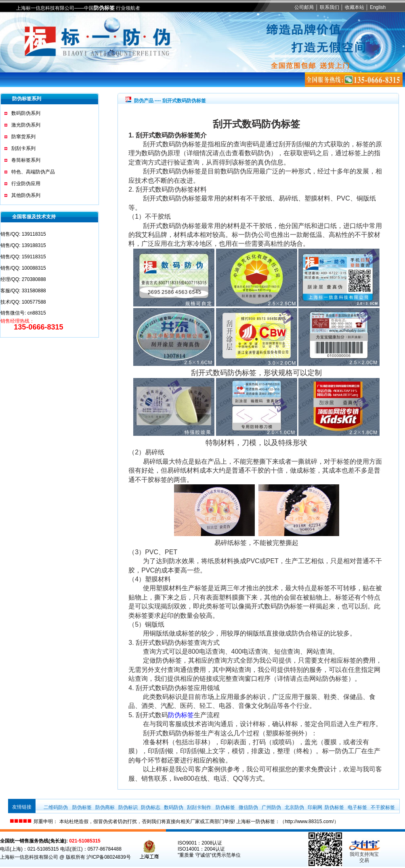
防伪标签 (104, 8)
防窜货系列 (23, 137)
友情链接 (22, 807)
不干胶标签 (383, 807)
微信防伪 (248, 807)
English (378, 7)
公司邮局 (304, 7)
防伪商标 (105, 807)
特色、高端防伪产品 (33, 172)
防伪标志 (151, 807)
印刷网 (315, 807)
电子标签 (357, 807)
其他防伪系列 (26, 195)
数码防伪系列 (26, 113)
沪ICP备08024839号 (108, 857)
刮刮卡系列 (23, 148)
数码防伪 (174, 807)
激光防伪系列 (26, 125)
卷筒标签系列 (26, 160)
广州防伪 (271, 807)
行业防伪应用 (26, 184)
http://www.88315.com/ (309, 822)
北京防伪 (294, 807)
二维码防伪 (56, 807)
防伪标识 (128, 807)
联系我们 (329, 7)
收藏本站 (355, 7)
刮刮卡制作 (199, 807)
